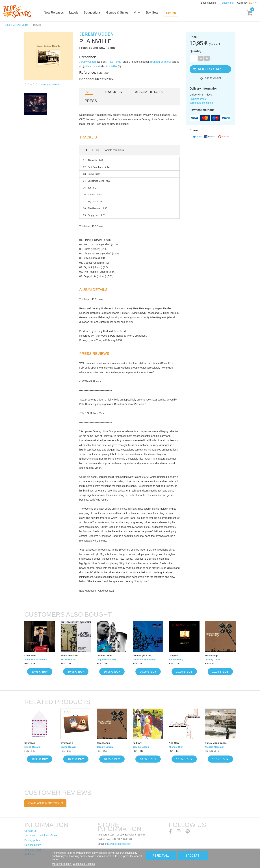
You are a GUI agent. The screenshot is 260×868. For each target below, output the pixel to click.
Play (86, 150)
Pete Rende (114, 62)
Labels (79, 13)
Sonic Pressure (69, 656)
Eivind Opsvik (93, 66)
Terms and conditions (201, 103)
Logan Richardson (107, 660)
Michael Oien (176, 747)
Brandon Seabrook (161, 62)
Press (91, 101)
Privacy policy (32, 840)
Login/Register (210, 3)
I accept (193, 856)
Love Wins (30, 656)
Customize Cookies (84, 864)
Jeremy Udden (21, 25)
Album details (149, 92)
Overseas (30, 743)
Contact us (30, 831)
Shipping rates (198, 99)
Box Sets (157, 13)
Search (176, 13)
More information (62, 864)
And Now (174, 743)
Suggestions (98, 13)
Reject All (161, 856)
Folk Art (137, 743)
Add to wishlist (213, 78)
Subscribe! (228, 3)
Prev (92, 150)
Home (7, 25)
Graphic (173, 656)
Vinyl (143, 13)
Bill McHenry (68, 660)
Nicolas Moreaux (214, 747)
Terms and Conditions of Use (41, 835)
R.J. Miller (111, 66)
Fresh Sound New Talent (97, 48)
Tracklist (114, 92)
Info (89, 92)
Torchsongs (212, 656)
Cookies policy (32, 845)
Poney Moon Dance (216, 743)
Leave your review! (50, 84)
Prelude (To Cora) (142, 656)
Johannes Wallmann (36, 660)
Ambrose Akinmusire (144, 660)
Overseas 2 (67, 743)
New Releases (60, 13)
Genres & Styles (123, 13)
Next (97, 150)
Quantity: (196, 51)
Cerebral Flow (104, 656)
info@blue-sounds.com (118, 844)
